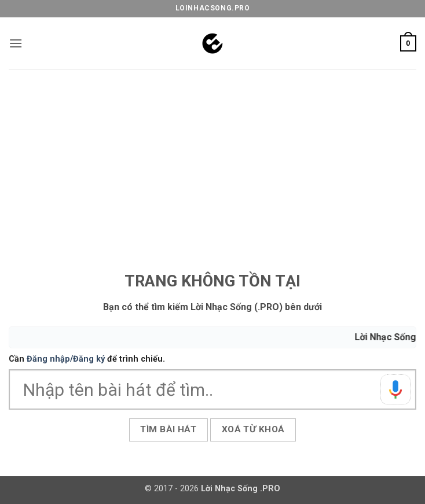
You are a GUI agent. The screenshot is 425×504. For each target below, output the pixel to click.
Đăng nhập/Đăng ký (66, 359)
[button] (16, 43)
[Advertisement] (212, 156)
